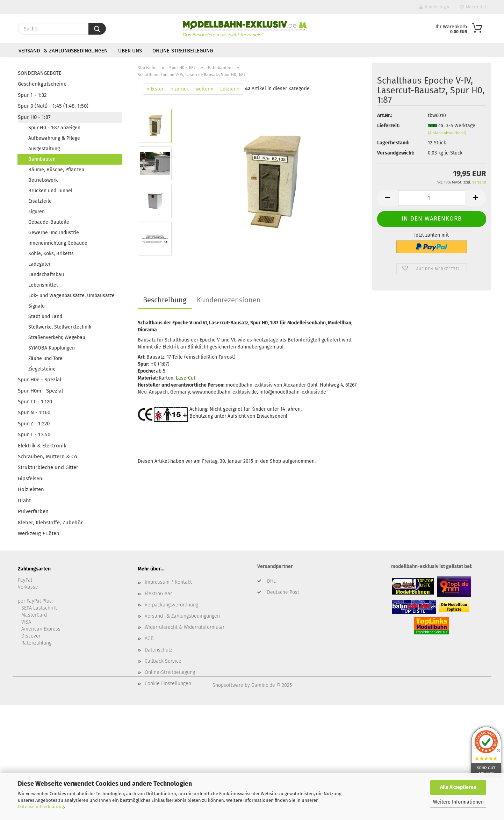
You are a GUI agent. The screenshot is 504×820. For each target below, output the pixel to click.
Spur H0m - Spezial (40, 391)
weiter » (204, 89)
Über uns (130, 51)
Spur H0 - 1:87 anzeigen (54, 128)
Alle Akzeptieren (458, 787)
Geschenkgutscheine (42, 84)
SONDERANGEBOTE (40, 73)
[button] (388, 198)
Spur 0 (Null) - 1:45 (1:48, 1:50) (53, 106)
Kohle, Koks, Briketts (51, 254)
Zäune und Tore (45, 358)
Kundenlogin (434, 7)
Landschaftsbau (46, 275)
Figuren (37, 212)
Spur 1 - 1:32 (32, 95)
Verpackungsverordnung (171, 605)
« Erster (155, 89)
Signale (37, 306)
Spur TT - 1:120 (35, 402)
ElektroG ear (158, 594)
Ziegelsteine (42, 369)
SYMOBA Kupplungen (52, 348)
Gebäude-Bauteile (49, 222)
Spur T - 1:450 (34, 434)
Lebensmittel (43, 285)
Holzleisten (31, 489)
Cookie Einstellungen (168, 684)
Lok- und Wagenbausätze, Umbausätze (71, 296)
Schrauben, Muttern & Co (48, 456)
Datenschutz (159, 650)
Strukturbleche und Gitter (48, 467)
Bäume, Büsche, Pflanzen (56, 170)
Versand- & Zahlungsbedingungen (63, 51)
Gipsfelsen (30, 479)
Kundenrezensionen (229, 300)
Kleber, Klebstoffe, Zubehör (50, 523)
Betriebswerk (43, 180)
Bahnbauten (42, 159)
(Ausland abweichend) (447, 133)
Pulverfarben (33, 511)
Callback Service (163, 661)
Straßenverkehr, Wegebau (57, 337)
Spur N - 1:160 (34, 412)
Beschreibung (165, 300)
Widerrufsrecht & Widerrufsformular (185, 627)
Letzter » (230, 89)
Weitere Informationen (458, 802)
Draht (24, 501)
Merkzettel (473, 7)
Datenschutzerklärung (41, 807)
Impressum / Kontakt (168, 582)
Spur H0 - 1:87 (34, 117)
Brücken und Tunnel (50, 191)
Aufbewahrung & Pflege (54, 138)
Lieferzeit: (388, 126)
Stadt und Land (45, 317)
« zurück (179, 89)
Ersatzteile (40, 201)
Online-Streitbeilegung (183, 51)
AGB (149, 638)
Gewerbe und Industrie (54, 233)
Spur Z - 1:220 (34, 424)
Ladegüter (39, 264)
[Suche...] (97, 29)
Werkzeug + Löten (39, 533)
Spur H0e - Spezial (39, 380)
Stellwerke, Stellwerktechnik (60, 327)
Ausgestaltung (44, 149)
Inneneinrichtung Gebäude (58, 243)
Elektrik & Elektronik (42, 446)
